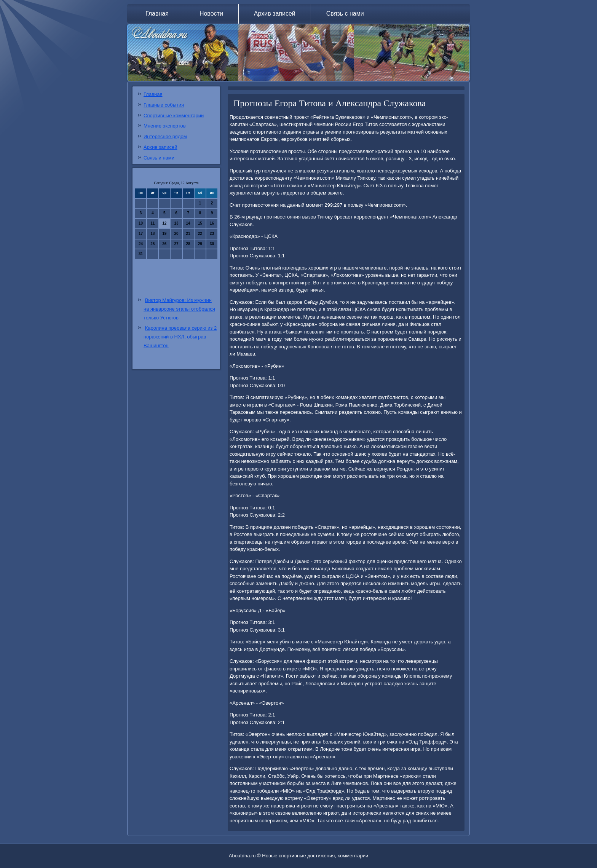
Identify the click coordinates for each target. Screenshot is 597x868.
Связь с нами (345, 14)
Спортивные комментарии (174, 116)
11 (152, 223)
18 (152, 234)
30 (212, 244)
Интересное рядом (165, 136)
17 (141, 234)
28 (188, 244)
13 (176, 223)
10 (141, 223)
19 (164, 234)
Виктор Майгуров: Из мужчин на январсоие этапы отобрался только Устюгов (179, 309)
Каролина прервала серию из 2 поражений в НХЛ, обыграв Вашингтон (180, 337)
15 (200, 223)
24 (141, 244)
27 (176, 244)
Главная (157, 14)
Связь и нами (159, 158)
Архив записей (275, 14)
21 (188, 234)
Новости (211, 14)
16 (212, 223)
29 (200, 244)
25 (152, 244)
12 (164, 223)
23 (212, 234)
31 (141, 254)
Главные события (164, 105)
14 (188, 223)
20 (176, 234)
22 (200, 234)
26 (164, 244)
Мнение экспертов (165, 126)
